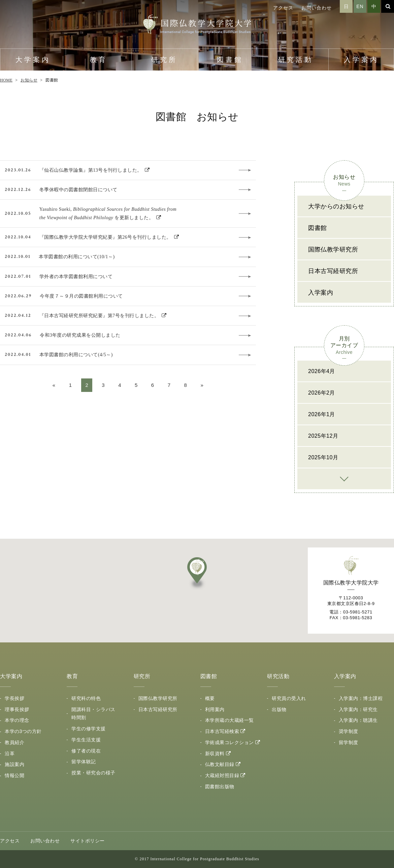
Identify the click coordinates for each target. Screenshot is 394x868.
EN (360, 6)
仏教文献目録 (220, 764)
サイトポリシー (88, 841)
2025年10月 (323, 457)
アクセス (283, 8)
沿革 (10, 754)
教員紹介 (14, 742)
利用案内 (215, 709)
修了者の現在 (86, 751)
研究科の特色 (86, 698)
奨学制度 (349, 731)
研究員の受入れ (289, 698)
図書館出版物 (220, 787)
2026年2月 (322, 393)
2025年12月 (323, 436)
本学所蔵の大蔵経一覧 (229, 720)
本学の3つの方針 (23, 731)
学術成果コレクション (229, 742)
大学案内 (33, 60)
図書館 (230, 60)
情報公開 (14, 775)
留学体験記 (84, 762)
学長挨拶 (14, 698)
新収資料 (215, 754)
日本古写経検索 (222, 731)
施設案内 (14, 764)
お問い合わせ (317, 8)
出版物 (279, 709)
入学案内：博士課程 (361, 698)
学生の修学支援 (89, 729)
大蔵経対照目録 (222, 775)
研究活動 (296, 60)
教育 (99, 60)
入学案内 (361, 60)
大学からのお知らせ (336, 206)
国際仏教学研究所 (333, 249)
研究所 (164, 60)
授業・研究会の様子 (93, 773)
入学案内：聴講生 (358, 720)
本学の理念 (17, 720)
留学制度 (349, 742)
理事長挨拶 (17, 709)
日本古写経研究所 (333, 271)
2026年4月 (322, 371)
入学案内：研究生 (358, 709)
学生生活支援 (86, 740)
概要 (210, 698)
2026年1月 (322, 414)
